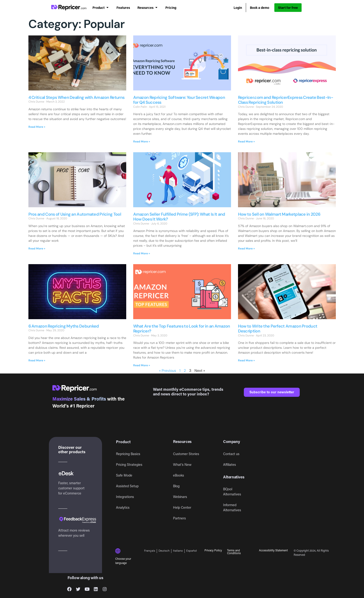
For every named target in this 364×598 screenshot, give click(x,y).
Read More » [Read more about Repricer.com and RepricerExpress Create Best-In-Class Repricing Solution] (246, 142)
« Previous (168, 371)
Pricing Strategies (129, 465)
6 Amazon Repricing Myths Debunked (64, 326)
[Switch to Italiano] (178, 551)
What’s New (182, 465)
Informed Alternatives (232, 507)
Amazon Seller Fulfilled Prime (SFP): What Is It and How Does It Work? (179, 217)
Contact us (231, 454)
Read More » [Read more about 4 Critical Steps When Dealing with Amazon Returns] (37, 127)
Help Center (182, 507)
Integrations (125, 497)
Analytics (123, 507)
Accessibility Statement (273, 550)
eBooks (179, 475)
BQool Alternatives (232, 492)
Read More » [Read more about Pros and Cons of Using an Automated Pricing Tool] (37, 249)
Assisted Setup (127, 486)
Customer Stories (186, 454)
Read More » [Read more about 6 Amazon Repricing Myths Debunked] (37, 360)
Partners (179, 518)
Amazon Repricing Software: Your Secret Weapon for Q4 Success (179, 100)
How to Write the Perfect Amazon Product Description (278, 329)
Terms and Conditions (234, 552)
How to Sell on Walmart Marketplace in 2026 (279, 214)
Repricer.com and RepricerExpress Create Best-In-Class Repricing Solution (286, 100)
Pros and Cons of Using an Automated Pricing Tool (75, 214)
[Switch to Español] (192, 551)
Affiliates (230, 465)
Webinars (180, 497)
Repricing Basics (128, 454)
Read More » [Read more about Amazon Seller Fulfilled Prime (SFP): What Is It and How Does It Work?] (142, 253)
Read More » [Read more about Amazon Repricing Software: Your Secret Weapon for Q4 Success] (142, 142)
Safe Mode (124, 475)
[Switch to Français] (151, 551)
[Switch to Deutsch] (164, 551)
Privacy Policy (213, 550)
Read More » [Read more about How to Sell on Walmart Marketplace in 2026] (246, 249)
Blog (176, 486)
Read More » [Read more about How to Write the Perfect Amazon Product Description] (246, 360)
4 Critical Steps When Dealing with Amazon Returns (77, 97)
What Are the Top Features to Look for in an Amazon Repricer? (182, 329)
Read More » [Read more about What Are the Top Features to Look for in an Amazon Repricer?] (142, 365)
